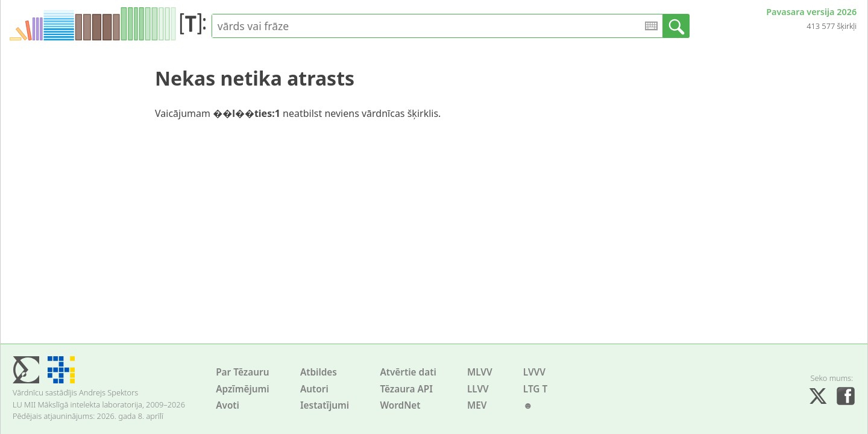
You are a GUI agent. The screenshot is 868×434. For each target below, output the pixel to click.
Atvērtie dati (408, 372)
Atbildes (319, 372)
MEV (477, 405)
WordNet (400, 405)
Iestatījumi (325, 405)
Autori (314, 389)
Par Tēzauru (242, 372)
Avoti (228, 405)
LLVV (478, 389)
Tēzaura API (406, 389)
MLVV (480, 372)
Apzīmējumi (243, 389)
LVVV (534, 372)
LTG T (535, 389)
